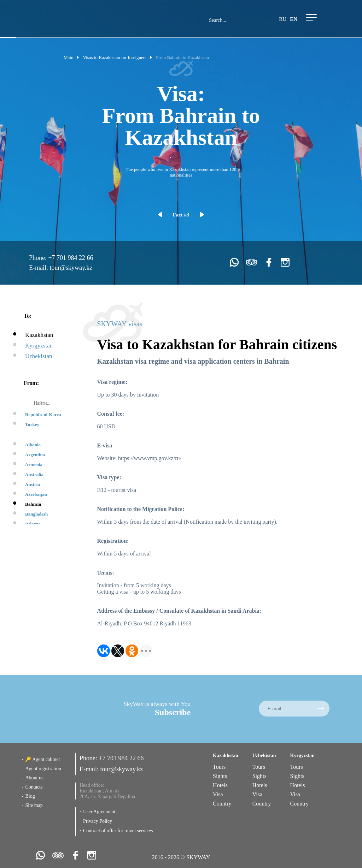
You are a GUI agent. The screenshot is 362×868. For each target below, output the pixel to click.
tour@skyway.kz (71, 268)
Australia (34, 474)
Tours (219, 767)
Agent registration (43, 769)
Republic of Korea (43, 414)
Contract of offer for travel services (118, 831)
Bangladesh (36, 514)
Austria (33, 484)
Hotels (220, 785)
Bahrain (33, 504)
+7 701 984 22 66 (71, 258)
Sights (220, 776)
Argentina (35, 455)
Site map (34, 805)
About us (34, 778)
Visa (218, 794)
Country (222, 804)
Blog (30, 796)
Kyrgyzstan (39, 346)
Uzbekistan (39, 356)
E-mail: (39, 268)
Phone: (39, 258)
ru (283, 19)
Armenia (34, 465)
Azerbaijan (36, 494)
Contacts (34, 787)
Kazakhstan (39, 335)
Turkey (32, 424)
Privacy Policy (98, 821)
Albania (33, 445)
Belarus (33, 524)
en (294, 19)
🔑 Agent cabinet (42, 759)
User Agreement (99, 812)
